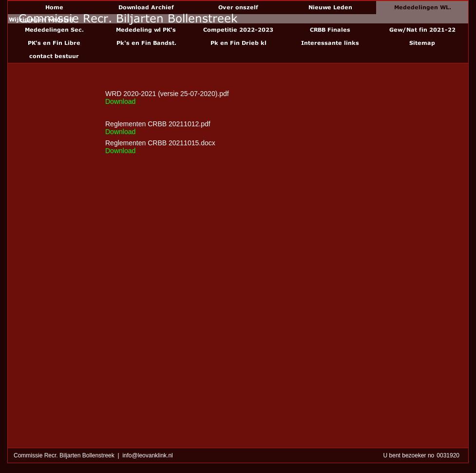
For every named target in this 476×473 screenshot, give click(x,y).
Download (120, 101)
